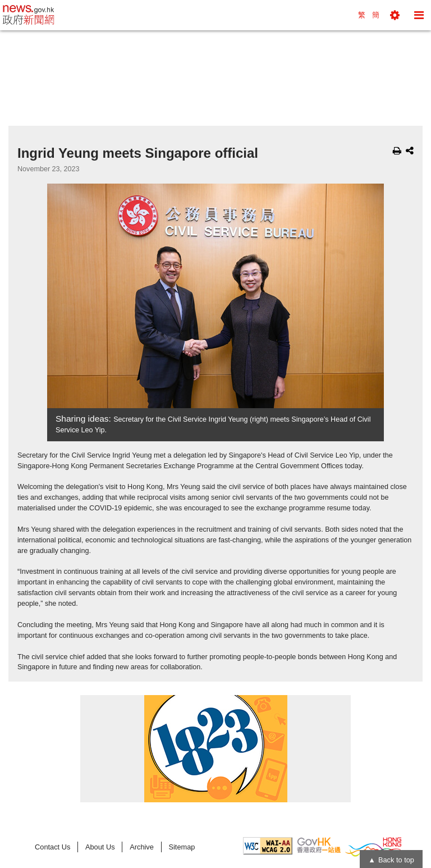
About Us (100, 847)
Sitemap (182, 847)
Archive (142, 847)
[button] (395, 15)
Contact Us (52, 847)
